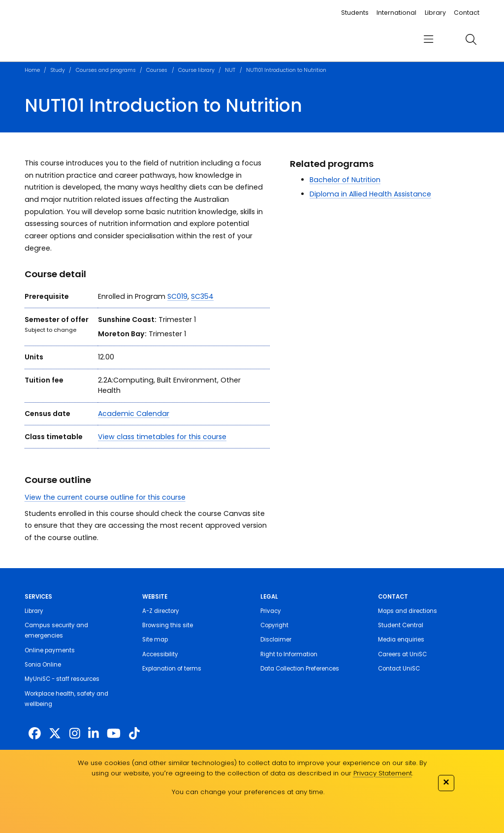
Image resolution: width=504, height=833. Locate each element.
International (396, 13)
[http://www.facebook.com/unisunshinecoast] (35, 734)
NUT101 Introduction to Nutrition (286, 70)
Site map (155, 640)
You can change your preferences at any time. (248, 792)
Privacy (271, 611)
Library (435, 13)
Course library (196, 70)
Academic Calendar (134, 414)
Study (58, 70)
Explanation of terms (172, 669)
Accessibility (160, 654)
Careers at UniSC (402, 654)
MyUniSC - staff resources (62, 679)
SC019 (177, 296)
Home (32, 70)
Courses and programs (106, 70)
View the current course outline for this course (105, 497)
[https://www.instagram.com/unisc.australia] (75, 734)
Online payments (50, 650)
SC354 (202, 296)
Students (355, 13)
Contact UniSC (399, 669)
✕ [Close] (446, 782)
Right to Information (289, 654)
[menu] (428, 40)
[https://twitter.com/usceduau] (55, 734)
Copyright (274, 625)
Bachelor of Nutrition (345, 180)
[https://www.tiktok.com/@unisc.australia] (134, 734)
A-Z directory (161, 611)
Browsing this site (168, 625)
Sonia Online (43, 665)
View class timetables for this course (162, 437)
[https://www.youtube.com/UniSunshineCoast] (114, 734)
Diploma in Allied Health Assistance (370, 194)
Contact (467, 13)
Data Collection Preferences (300, 669)
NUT (230, 70)
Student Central (401, 625)
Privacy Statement (383, 773)
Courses (157, 70)
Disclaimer (276, 640)
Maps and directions (408, 611)
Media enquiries (401, 640)
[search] (471, 39)
